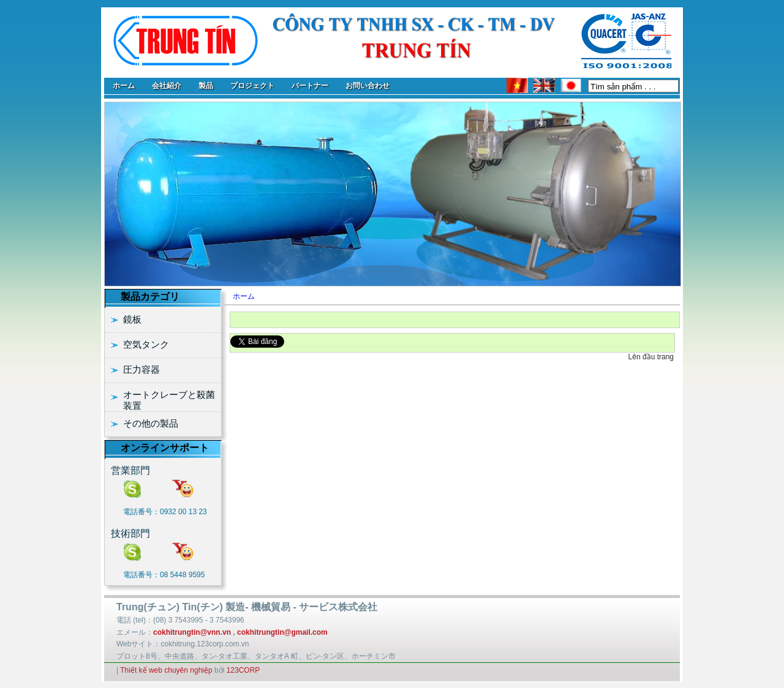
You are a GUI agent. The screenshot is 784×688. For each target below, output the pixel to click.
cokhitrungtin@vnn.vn (192, 632)
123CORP (243, 670)
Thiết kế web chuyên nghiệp (166, 670)
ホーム (244, 296)
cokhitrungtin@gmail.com (282, 632)
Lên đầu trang (651, 357)
